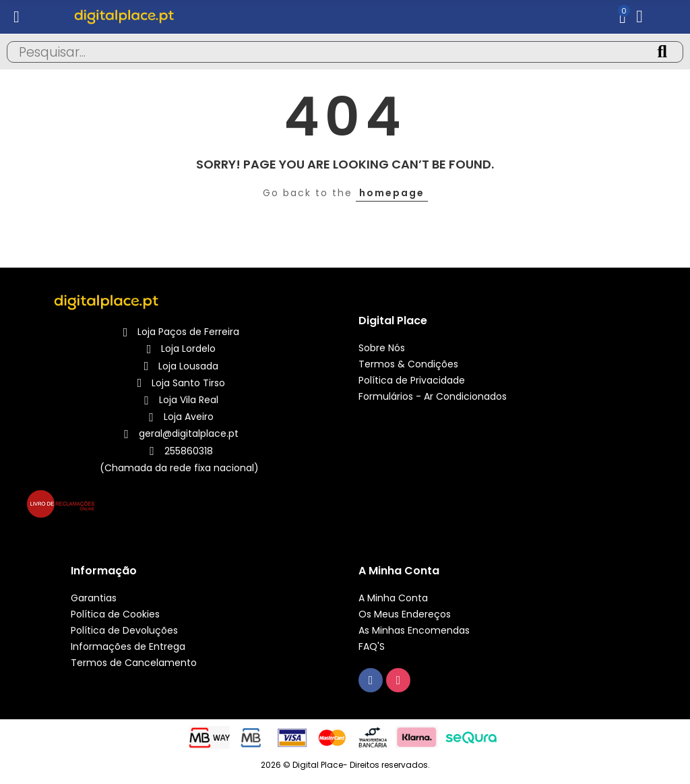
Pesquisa (662, 52)
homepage (392, 193)
